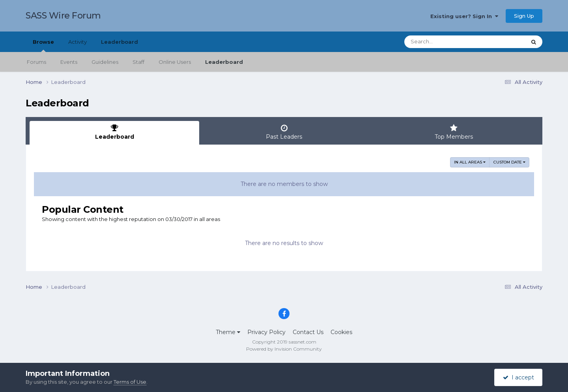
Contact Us (308, 332)
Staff (138, 62)
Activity (78, 42)
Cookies (341, 332)
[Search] (443, 42)
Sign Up (524, 16)
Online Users (175, 62)
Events (69, 62)
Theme (228, 332)
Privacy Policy (266, 332)
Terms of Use (130, 382)
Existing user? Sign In (464, 16)
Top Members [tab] (454, 132)
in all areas (470, 162)
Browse (43, 45)
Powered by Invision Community (284, 349)
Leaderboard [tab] (114, 132)
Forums (36, 62)
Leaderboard (224, 62)
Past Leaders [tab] (284, 132)
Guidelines (105, 62)
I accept (518, 377)
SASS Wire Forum (63, 16)
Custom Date (509, 162)
